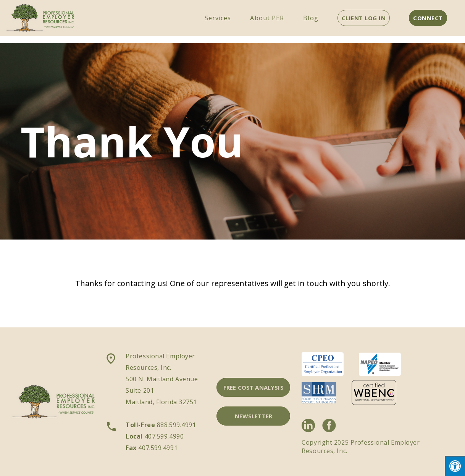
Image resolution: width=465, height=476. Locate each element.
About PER (267, 18)
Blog (311, 18)
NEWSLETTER (254, 416)
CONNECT (428, 18)
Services (218, 18)
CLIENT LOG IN (364, 18)
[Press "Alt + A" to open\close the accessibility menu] (455, 466)
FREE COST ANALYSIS (253, 387)
